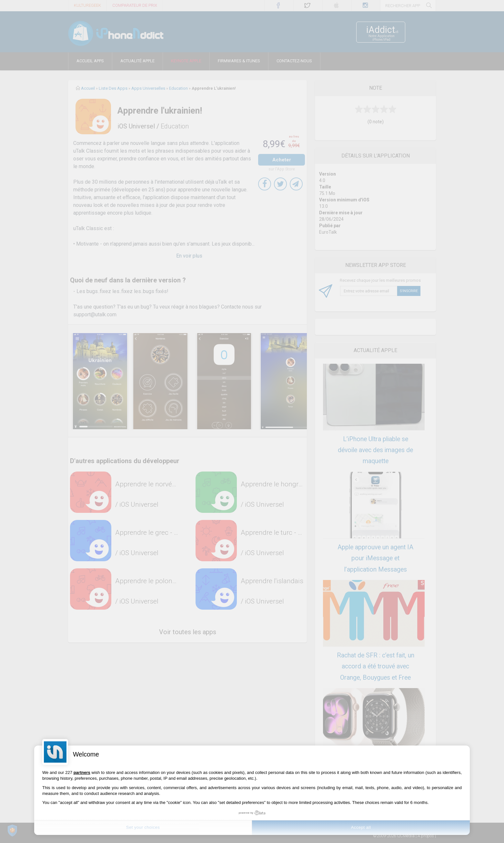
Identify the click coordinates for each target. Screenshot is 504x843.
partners (82, 772)
